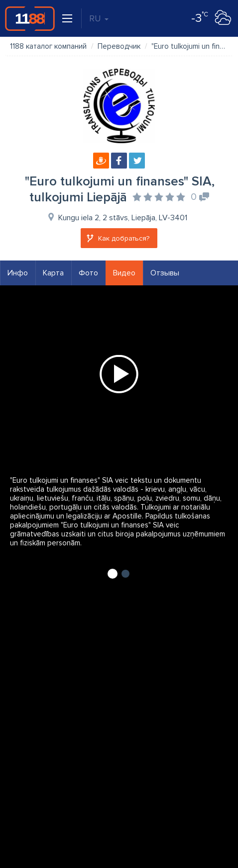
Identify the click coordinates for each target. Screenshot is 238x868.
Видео (124, 273)
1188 (30, 18)
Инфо (18, 273)
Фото (88, 273)
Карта (53, 273)
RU (99, 18)
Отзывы (165, 273)
